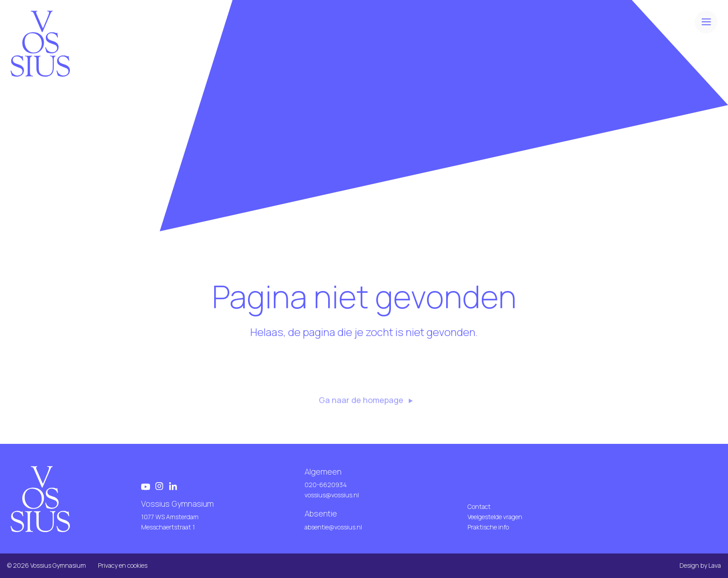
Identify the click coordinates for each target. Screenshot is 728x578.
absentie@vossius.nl (333, 527)
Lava (715, 565)
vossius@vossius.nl (332, 495)
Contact (479, 506)
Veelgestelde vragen (495, 517)
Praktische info (488, 527)
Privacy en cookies (123, 565)
